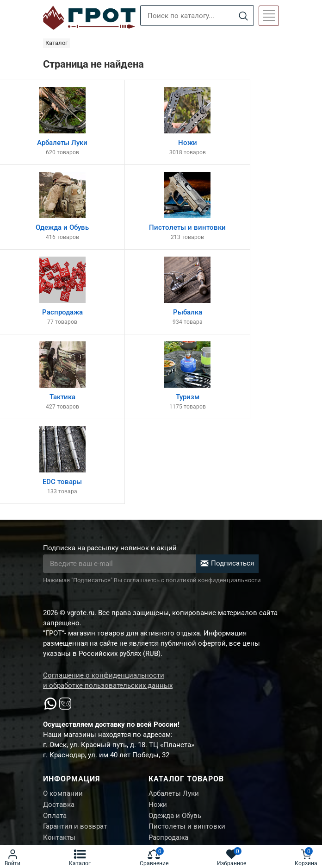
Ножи (158, 639)
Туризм (160, 708)
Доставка (59, 639)
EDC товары (168, 720)
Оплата (55, 650)
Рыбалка (163, 685)
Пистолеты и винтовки (187, 662)
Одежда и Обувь (175, 650)
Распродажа (168, 673)
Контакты (59, 673)
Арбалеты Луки (174, 627)
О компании (63, 627)
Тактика (161, 697)
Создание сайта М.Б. (74, 807)
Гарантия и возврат (75, 662)
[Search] (243, 16)
